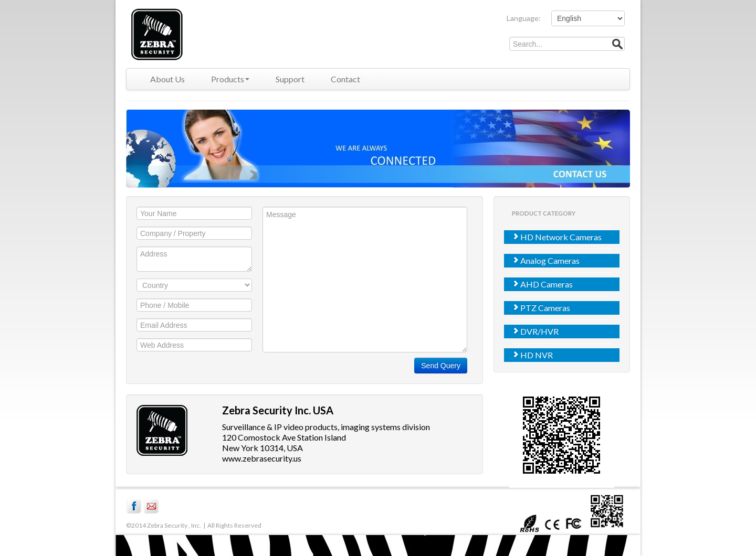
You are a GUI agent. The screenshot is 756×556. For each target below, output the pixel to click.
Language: (524, 18)
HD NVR (532, 355)
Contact (345, 79)
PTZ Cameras (541, 308)
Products (230, 79)
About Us (167, 79)
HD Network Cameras (557, 237)
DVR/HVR (535, 331)
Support (290, 79)
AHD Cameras (542, 284)
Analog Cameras (546, 260)
